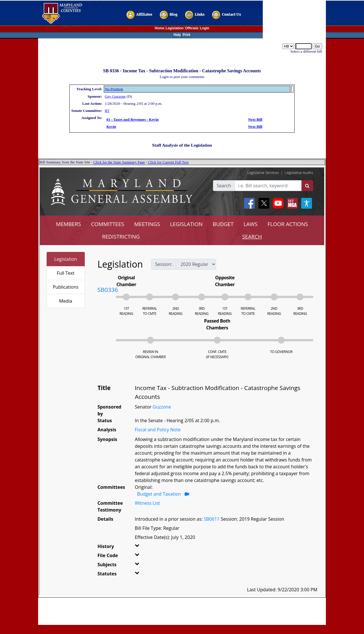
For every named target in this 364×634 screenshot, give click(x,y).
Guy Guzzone (115, 96)
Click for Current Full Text (168, 162)
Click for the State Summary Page (119, 162)
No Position (114, 89)
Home (159, 28)
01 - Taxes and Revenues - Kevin (133, 119)
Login (205, 28)
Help (177, 35)
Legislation (174, 28)
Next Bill (255, 119)
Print (186, 35)
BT (107, 111)
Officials (192, 28)
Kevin (111, 127)
